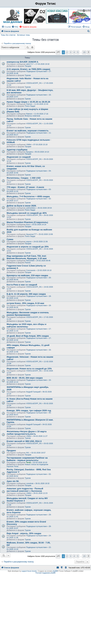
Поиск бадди (30, 106)
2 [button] (67, 52)
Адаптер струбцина (17, 150)
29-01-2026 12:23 (40, 493)
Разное (28, 263)
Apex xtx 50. (13, 481)
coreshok (30, 483)
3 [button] (71, 52)
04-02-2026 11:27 (40, 436)
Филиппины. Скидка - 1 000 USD (24, 178)
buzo (28, 224)
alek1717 (30, 64)
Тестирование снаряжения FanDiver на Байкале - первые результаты (27, 459)
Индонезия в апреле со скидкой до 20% (28, 247)
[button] (58, 52)
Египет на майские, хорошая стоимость (28, 131)
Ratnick (29, 104)
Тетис (29, 462)
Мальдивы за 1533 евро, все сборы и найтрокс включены (26, 325)
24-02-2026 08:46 (43, 261)
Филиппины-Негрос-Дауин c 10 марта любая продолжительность (27, 433)
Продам (28, 66)
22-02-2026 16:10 (44, 270)
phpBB (55, 571)
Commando (31, 270)
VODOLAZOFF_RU (34, 83)
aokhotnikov (31, 208)
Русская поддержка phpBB (45, 573)
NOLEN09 (30, 261)
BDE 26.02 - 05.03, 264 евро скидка (25, 378)
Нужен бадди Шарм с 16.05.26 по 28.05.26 (28, 102)
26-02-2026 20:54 (45, 208)
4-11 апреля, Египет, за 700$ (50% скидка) (28, 69)
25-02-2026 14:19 (39, 224)
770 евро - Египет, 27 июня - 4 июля (25, 187)
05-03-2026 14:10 (42, 152)
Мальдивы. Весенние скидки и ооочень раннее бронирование (28, 314)
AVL (28, 453)
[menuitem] (15, 27)
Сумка (10, 239)
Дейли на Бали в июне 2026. (22, 206)
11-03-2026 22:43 (41, 104)
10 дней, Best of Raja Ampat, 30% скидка (28, 336)
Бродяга (29, 152)
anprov (29, 242)
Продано (11, 450)
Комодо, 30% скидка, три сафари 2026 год (29, 411)
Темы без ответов (8, 35)
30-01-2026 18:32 (42, 483)
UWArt (29, 145)
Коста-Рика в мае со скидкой (22, 285)
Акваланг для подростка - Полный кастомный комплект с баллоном (25, 490)
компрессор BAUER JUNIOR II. (23, 62)
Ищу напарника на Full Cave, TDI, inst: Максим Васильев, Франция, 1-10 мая (27, 257)
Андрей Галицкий (33, 392)
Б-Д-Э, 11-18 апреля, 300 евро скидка (26, 294)
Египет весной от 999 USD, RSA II (24, 441)
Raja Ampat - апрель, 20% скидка (24, 533)
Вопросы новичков (32, 116)
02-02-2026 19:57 (38, 453)
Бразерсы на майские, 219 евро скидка (27, 275)
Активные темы (23, 35)
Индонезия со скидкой (19, 157)
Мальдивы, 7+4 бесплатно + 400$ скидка (28, 196)
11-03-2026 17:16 (41, 114)
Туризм (28, 75)
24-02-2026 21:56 (41, 242)
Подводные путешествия (36, 71)
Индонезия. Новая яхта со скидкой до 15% (29, 369)
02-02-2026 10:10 (40, 462)
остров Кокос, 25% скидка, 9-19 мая (25, 303)
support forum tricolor (29, 571)
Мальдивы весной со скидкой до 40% (27, 213)
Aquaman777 (31, 234)
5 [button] (78, 52)
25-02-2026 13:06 (46, 234)
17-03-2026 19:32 (42, 64)
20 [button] (84, 52)
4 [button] (74, 52)
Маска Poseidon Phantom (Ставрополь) (27, 222)
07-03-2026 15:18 (40, 145)
